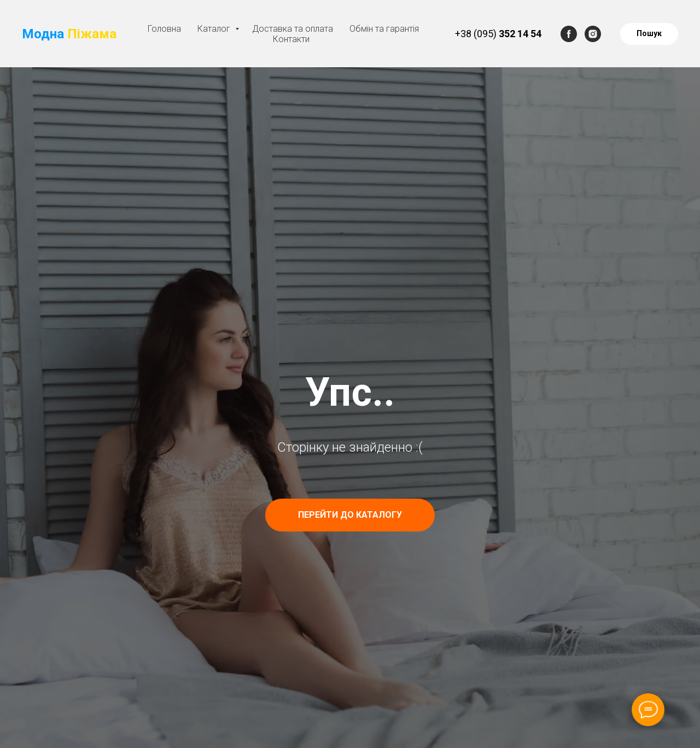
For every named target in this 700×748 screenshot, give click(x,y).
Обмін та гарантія (384, 29)
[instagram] (593, 34)
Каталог (215, 29)
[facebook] (569, 34)
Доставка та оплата (293, 29)
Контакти (291, 39)
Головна (164, 29)
